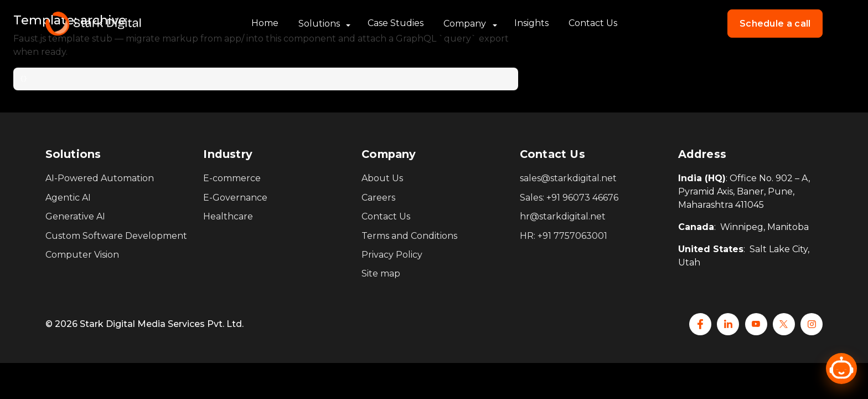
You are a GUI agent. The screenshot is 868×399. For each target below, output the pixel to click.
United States (711, 249)
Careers (378, 198)
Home (265, 23)
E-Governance (235, 198)
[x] (784, 324)
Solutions (319, 24)
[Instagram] (812, 324)
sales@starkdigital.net (568, 178)
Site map (381, 273)
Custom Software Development (116, 236)
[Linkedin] (728, 324)
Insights (531, 23)
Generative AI (75, 216)
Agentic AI (68, 198)
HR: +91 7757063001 (564, 236)
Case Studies (396, 23)
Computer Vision (82, 255)
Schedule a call (775, 24)
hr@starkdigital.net (563, 216)
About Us (382, 178)
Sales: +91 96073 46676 (569, 198)
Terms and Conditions (409, 236)
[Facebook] (700, 324)
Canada (696, 227)
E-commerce (232, 178)
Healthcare (228, 216)
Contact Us (593, 23)
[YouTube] (756, 324)
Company (465, 24)
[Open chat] (841, 369)
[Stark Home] (93, 24)
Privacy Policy (392, 255)
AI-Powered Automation (100, 178)
